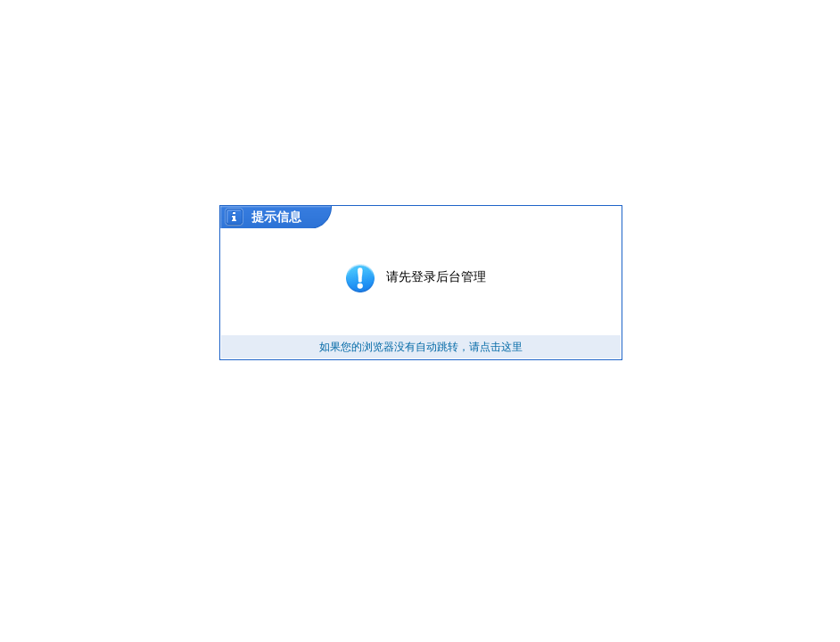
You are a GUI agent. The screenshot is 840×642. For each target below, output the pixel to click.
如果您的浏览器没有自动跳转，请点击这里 (421, 347)
